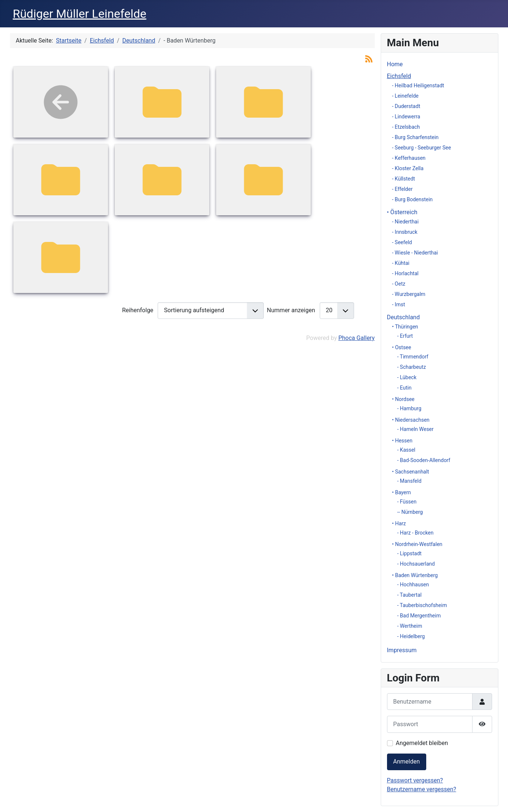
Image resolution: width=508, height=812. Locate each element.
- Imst (399, 304)
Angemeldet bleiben (422, 743)
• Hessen (402, 441)
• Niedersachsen (411, 420)
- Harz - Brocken (416, 533)
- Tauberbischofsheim (422, 605)
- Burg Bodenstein (413, 199)
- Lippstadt (410, 553)
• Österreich (402, 212)
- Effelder (403, 189)
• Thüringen (405, 327)
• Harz (399, 523)
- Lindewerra (406, 117)
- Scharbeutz (412, 367)
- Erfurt (405, 336)
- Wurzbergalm (409, 294)
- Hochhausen (413, 584)
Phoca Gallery (356, 338)
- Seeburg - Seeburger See (422, 148)
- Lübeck (407, 377)
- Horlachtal (406, 273)
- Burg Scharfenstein (416, 137)
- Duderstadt (406, 106)
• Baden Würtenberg (415, 575)
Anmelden (407, 762)
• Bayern (402, 492)
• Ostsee (402, 347)
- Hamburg (409, 408)
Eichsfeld (399, 76)
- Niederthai (406, 222)
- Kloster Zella (408, 168)
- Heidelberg (411, 636)
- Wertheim (410, 626)
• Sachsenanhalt (411, 472)
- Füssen (407, 502)
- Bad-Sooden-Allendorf (424, 460)
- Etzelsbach (406, 127)
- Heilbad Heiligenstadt (418, 85)
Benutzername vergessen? (422, 789)
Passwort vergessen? (415, 780)
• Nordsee (403, 399)
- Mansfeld (410, 481)
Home (395, 64)
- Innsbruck (405, 232)
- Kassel (406, 450)
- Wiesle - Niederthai (415, 253)
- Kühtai (401, 263)
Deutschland (403, 317)
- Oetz (399, 284)
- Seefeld (402, 242)
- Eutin (405, 388)
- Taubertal (410, 595)
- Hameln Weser (416, 429)
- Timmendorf (413, 357)
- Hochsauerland (416, 564)
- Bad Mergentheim (419, 616)
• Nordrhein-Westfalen (417, 544)
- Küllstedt (404, 179)
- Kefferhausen (409, 158)
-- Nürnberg (410, 512)
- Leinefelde (406, 96)
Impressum (402, 650)
